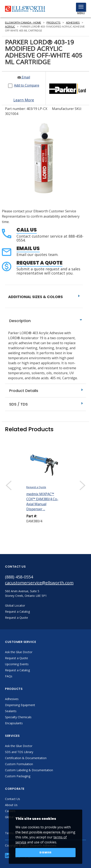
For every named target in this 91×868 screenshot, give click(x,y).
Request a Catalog (17, 670)
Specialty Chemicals (18, 717)
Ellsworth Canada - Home (23, 23)
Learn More (24, 100)
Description (45, 321)
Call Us (27, 230)
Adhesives (73, 23)
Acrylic (10, 27)
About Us (11, 805)
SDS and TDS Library (19, 752)
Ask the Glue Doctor (19, 652)
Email (24, 77)
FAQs (9, 676)
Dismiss (45, 852)
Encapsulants (14, 723)
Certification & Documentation (26, 758)
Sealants (11, 711)
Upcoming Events (17, 664)
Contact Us (13, 799)
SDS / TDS (45, 404)
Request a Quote (39, 263)
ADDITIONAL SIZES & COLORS (44, 297)
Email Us (28, 248)
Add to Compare (27, 85)
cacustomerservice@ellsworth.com (39, 583)
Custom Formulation (19, 764)
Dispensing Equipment (20, 705)
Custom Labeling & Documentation (29, 770)
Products (54, 23)
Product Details (45, 391)
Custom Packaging (18, 776)
